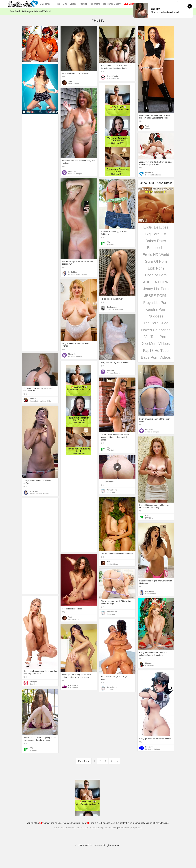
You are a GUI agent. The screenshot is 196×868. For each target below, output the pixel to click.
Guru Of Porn (156, 261)
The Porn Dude (156, 323)
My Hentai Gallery (153, 749)
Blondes (33, 684)
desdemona (112, 307)
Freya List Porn (156, 303)
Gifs (65, 4)
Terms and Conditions (64, 828)
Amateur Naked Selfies (78, 274)
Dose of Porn (156, 275)
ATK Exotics (73, 688)
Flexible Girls (74, 619)
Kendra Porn (156, 309)
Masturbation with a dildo (40, 401)
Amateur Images (75, 174)
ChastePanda (112, 76)
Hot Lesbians (112, 564)
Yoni (70, 81)
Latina (148, 128)
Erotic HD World (156, 255)
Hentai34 (149, 747)
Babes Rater (156, 241)
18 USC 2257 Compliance (89, 828)
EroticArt (149, 173)
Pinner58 (72, 171)
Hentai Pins (124, 828)
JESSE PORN (156, 296)
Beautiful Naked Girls (116, 309)
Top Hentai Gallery (112, 4)
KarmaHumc (112, 490)
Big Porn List (156, 234)
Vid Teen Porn (156, 337)
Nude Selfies (150, 594)
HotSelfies (72, 272)
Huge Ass (111, 492)
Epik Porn (156, 268)
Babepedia (156, 248)
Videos (73, 4)
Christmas (149, 665)
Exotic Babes (74, 84)
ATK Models (73, 685)
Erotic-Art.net (96, 845)
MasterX (33, 399)
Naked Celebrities (156, 330)
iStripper (33, 682)
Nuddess (156, 316)
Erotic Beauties (156, 227)
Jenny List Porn (156, 289)
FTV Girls (111, 244)
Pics (58, 4)
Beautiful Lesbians (153, 175)
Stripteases (137, 828)
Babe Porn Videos (156, 357)
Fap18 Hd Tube (156, 351)
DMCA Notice (110, 828)
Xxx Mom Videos (156, 344)
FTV (108, 242)
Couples (110, 689)
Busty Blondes (113, 78)
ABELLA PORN (156, 282)
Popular (83, 4)
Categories (46, 4)
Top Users (95, 4)
